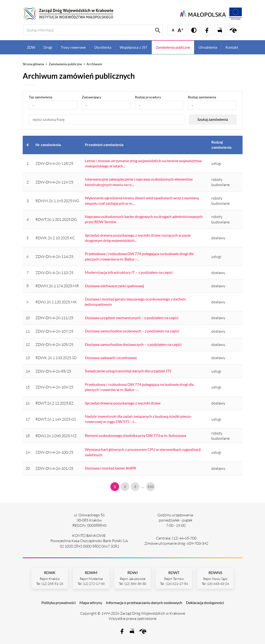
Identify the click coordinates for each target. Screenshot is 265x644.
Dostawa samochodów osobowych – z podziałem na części (132, 331)
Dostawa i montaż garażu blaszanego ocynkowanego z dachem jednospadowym (135, 302)
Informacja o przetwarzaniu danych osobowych (144, 603)
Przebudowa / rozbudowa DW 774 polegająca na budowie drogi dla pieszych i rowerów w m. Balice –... (139, 256)
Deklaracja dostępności (205, 603)
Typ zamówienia (41, 97)
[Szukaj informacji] (93, 30)
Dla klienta (103, 47)
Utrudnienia (208, 47)
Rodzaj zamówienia (202, 97)
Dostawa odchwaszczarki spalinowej (114, 286)
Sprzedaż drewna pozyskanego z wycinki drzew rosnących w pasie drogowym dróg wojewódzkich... (138, 238)
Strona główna (33, 64)
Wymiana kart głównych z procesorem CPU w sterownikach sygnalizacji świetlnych (143, 452)
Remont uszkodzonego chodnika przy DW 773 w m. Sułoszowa (135, 435)
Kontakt (232, 47)
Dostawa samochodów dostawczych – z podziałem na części (133, 344)
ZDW (31, 47)
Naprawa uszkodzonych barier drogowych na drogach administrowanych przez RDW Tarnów (144, 219)
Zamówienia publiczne (173, 47)
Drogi (48, 47)
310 (150, 486)
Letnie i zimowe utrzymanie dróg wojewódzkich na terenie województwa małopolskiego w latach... (143, 163)
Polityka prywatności (59, 603)
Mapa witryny (91, 603)
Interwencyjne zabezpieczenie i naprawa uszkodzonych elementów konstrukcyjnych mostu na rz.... (139, 182)
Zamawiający (91, 97)
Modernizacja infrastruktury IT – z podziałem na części (129, 272)
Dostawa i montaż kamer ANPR (110, 468)
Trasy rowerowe (73, 47)
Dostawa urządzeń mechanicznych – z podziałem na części (132, 318)
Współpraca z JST (133, 47)
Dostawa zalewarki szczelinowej (111, 358)
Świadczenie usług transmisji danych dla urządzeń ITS (128, 371)
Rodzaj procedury (148, 97)
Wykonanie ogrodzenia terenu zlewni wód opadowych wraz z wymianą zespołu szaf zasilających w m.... (142, 200)
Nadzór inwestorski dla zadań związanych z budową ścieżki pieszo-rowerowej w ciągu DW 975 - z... (139, 419)
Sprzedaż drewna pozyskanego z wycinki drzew (123, 403)
